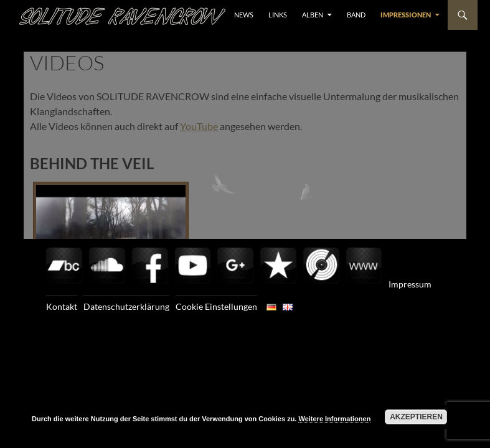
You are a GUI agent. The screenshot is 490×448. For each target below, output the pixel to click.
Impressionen (406, 15)
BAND (356, 15)
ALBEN (313, 15)
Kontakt (62, 306)
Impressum (410, 284)
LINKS (278, 15)
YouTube (199, 126)
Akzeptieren (416, 417)
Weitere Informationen (334, 419)
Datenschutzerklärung (126, 306)
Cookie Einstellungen (216, 306)
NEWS (244, 15)
